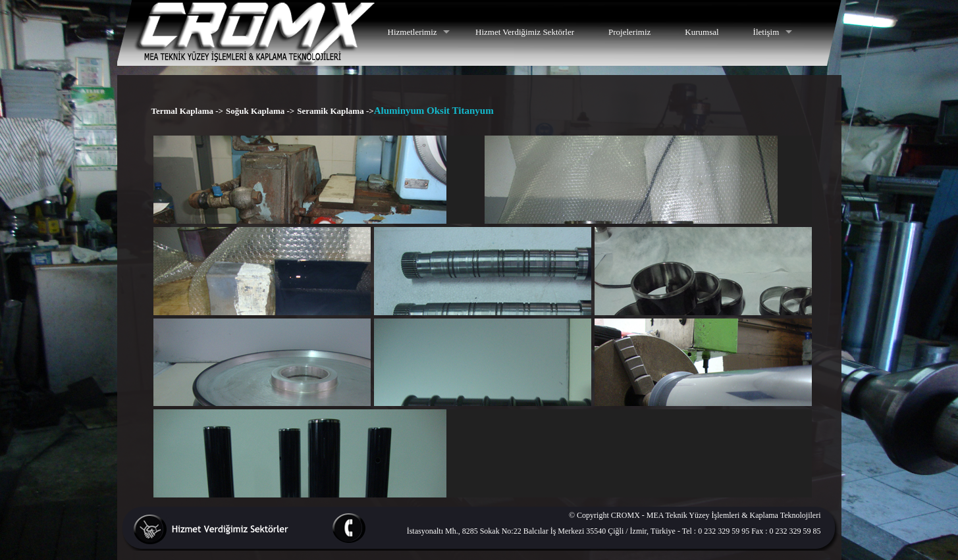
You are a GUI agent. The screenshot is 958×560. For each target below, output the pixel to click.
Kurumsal (702, 32)
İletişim (766, 32)
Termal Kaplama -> (187, 111)
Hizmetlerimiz (412, 32)
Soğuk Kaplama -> (260, 111)
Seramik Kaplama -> (335, 111)
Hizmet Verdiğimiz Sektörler (525, 32)
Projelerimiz (629, 32)
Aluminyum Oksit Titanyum (434, 111)
